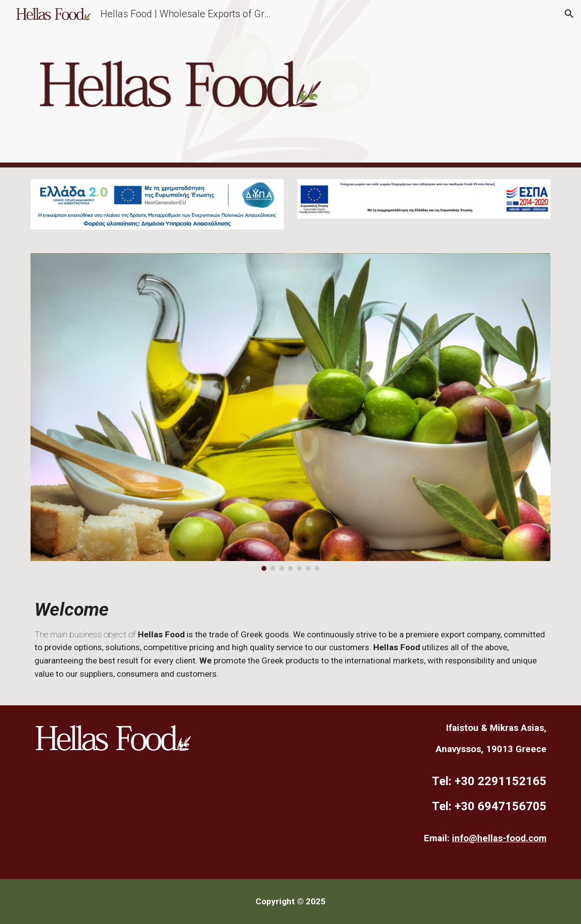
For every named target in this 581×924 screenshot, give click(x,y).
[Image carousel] (291, 412)
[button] (569, 14)
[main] (291, 644)
